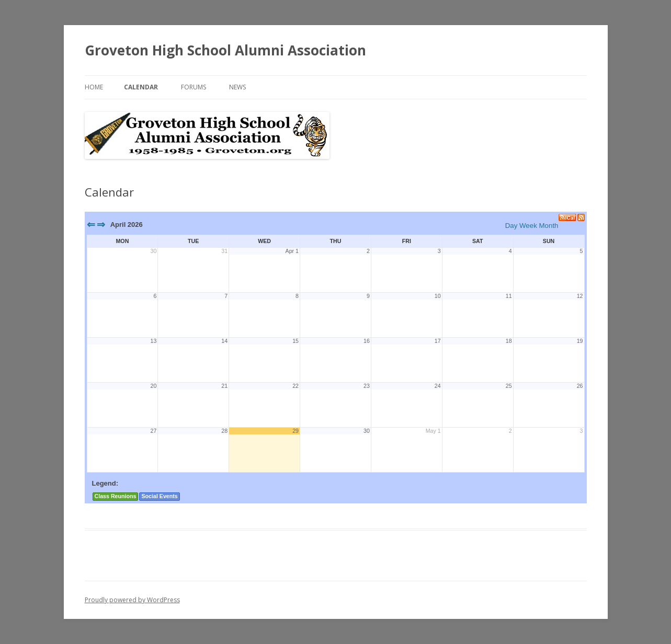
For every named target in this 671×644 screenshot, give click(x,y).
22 (295, 386)
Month (548, 226)
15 (295, 341)
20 (153, 386)
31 (224, 251)
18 (509, 341)
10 (438, 296)
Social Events (159, 496)
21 (224, 386)
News (237, 87)
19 (580, 341)
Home (94, 87)
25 (509, 386)
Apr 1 (292, 251)
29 (295, 431)
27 (153, 431)
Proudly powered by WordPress (132, 600)
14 (224, 341)
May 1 (433, 431)
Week (528, 226)
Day (511, 226)
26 (580, 386)
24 (438, 386)
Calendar (141, 87)
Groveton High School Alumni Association (225, 50)
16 (367, 341)
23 (367, 386)
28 (224, 431)
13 (153, 341)
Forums (194, 87)
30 (153, 251)
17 (438, 341)
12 (580, 296)
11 (509, 296)
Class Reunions (116, 496)
